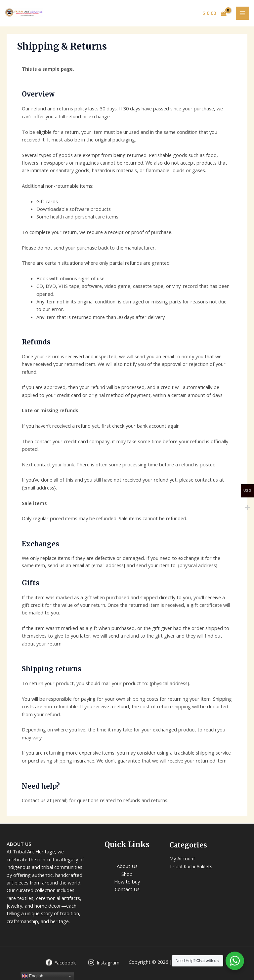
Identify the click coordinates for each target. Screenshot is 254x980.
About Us (127, 866)
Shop (127, 874)
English (33, 976)
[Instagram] (104, 962)
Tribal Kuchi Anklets (191, 866)
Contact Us (127, 889)
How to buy (127, 882)
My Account (182, 858)
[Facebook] (61, 962)
